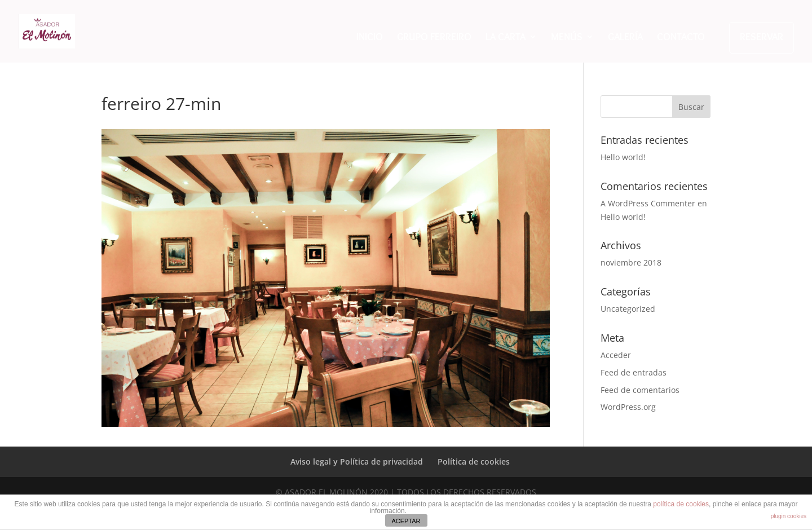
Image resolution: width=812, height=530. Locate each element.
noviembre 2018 (631, 262)
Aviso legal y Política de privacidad (357, 461)
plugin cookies (789, 516)
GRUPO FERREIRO (434, 38)
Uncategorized (628, 309)
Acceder (616, 355)
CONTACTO (681, 38)
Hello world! (623, 157)
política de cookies (681, 504)
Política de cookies (474, 461)
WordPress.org (628, 407)
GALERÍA (625, 38)
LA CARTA (506, 38)
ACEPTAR (406, 521)
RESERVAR (762, 37)
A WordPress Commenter (648, 203)
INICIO (370, 38)
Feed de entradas (634, 372)
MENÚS (567, 38)
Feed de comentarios (640, 390)
